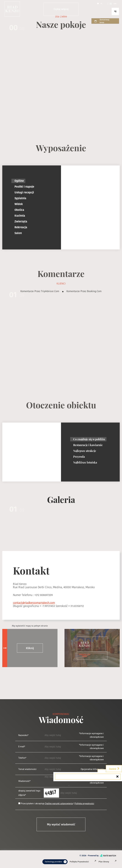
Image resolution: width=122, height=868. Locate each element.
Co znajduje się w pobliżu (89, 439)
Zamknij (114, 769)
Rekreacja (21, 227)
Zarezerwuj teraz (102, 21)
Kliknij (30, 648)
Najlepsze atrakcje (85, 451)
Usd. (113, 4)
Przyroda (79, 457)
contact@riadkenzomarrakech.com (34, 603)
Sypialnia (20, 198)
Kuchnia (20, 216)
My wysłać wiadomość (61, 824)
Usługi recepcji (24, 192)
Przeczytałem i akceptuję (33, 804)
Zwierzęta (21, 221)
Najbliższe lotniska (85, 462)
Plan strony (108, 862)
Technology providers (56, 862)
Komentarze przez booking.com (84, 291)
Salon (18, 233)
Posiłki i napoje (24, 187)
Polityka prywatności (84, 804)
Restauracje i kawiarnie (88, 445)
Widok (19, 204)
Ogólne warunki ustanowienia (59, 804)
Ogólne (19, 181)
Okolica (19, 210)
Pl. (100, 4)
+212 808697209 (44, 595)
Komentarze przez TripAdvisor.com (40, 291)
